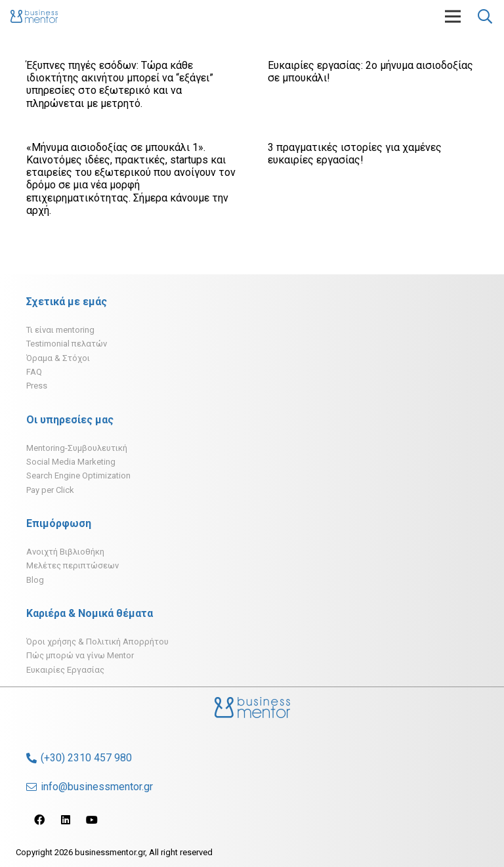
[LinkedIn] (66, 820)
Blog (35, 580)
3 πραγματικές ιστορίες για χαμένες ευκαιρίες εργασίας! (355, 154)
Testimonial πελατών (67, 344)
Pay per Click (50, 490)
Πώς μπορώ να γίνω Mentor (80, 655)
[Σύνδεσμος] (34, 16)
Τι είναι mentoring (60, 330)
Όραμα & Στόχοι (58, 358)
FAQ (34, 372)
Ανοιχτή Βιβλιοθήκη (65, 552)
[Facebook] (39, 820)
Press (37, 386)
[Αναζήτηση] (485, 17)
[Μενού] (453, 16)
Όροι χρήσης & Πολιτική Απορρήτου (97, 642)
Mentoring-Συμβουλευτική (77, 448)
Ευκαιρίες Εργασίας (65, 670)
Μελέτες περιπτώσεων (73, 565)
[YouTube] (92, 820)
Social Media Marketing (71, 462)
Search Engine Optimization (78, 476)
